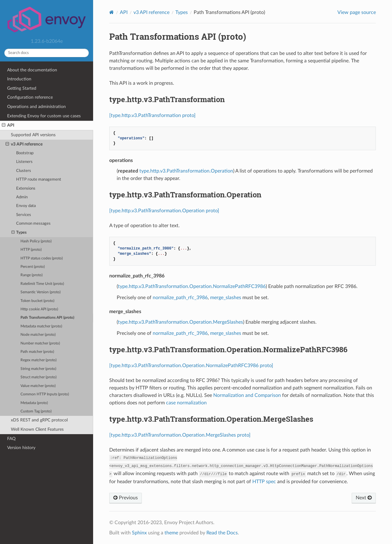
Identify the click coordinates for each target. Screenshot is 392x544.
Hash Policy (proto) (36, 241)
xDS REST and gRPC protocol (39, 420)
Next (364, 498)
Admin (22, 197)
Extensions (26, 189)
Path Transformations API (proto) (47, 318)
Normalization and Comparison (247, 395)
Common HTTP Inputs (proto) (45, 394)
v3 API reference (24, 144)
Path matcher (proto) (37, 352)
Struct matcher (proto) (38, 377)
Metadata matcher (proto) (41, 326)
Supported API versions (33, 135)
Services (24, 215)
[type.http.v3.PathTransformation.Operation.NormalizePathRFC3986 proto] (191, 366)
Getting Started (22, 88)
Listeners (24, 162)
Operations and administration (36, 107)
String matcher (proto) (38, 369)
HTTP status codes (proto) (42, 258)
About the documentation (32, 70)
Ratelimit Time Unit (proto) (42, 284)
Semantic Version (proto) (41, 292)
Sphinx (139, 533)
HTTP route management (39, 180)
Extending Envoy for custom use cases (44, 116)
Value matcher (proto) (38, 386)
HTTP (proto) (31, 250)
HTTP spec (264, 482)
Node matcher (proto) (38, 335)
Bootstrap (25, 153)
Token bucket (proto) (37, 301)
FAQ (11, 439)
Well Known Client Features (37, 429)
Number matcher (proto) (40, 343)
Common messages (33, 224)
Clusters (24, 171)
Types (19, 233)
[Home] (112, 12)
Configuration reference (30, 97)
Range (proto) (32, 275)
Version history (21, 448)
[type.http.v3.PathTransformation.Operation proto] (164, 211)
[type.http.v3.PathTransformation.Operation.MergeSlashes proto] (180, 435)
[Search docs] (47, 53)
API (8, 125)
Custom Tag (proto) (36, 411)
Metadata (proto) (34, 403)
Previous (126, 498)
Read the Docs (222, 533)
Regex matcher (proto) (38, 360)
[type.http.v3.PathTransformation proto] (152, 115)
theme (171, 533)
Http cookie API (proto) (39, 309)
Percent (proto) (33, 267)
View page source (357, 12)
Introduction (19, 79)
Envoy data (26, 206)
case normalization (186, 403)
